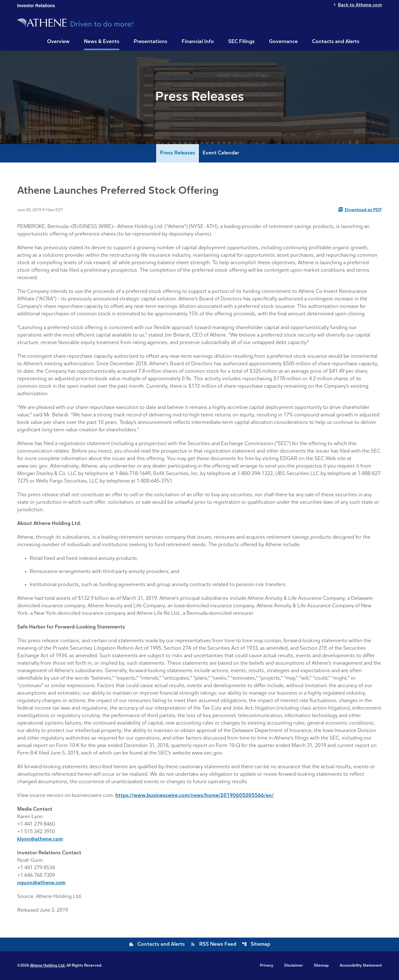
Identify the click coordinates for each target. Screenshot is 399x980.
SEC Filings (241, 42)
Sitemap (256, 944)
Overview (58, 42)
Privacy (267, 966)
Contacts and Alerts (336, 42)
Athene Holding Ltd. (48, 966)
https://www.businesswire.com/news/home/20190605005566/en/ (195, 796)
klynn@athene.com (40, 839)
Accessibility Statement (361, 966)
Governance (283, 42)
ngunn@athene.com (41, 883)
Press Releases (178, 153)
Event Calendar (221, 153)
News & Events (102, 42)
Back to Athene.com (360, 5)
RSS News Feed (213, 944)
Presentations (151, 42)
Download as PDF (360, 210)
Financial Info (198, 42)
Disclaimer (294, 966)
